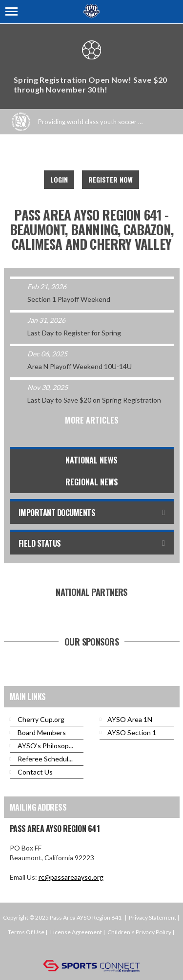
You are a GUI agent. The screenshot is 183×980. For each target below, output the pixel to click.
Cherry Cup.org (41, 719)
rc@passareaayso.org (71, 877)
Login (59, 179)
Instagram (100, 153)
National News (91, 460)
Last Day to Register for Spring (74, 333)
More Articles (92, 420)
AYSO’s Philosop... (45, 746)
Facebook (79, 153)
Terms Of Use (26, 932)
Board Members (42, 732)
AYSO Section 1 (132, 732)
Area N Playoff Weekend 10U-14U (80, 366)
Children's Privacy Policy (139, 932)
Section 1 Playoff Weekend (69, 299)
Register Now (111, 179)
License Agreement (76, 932)
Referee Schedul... (45, 759)
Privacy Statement (152, 917)
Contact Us (35, 772)
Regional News (92, 482)
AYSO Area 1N (130, 719)
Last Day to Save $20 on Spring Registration (94, 400)
